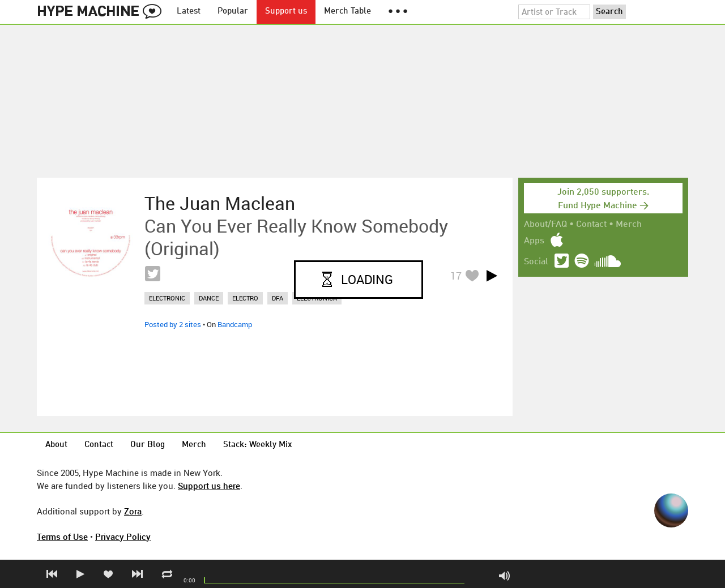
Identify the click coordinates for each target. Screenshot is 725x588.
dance (209, 298)
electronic (167, 298)
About (56, 445)
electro (245, 298)
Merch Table (347, 12)
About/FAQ (545, 225)
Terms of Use (62, 537)
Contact (591, 225)
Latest (189, 12)
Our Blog (148, 445)
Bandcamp (235, 324)
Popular (233, 12)
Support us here (209, 486)
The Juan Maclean (220, 203)
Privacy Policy (123, 537)
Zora (133, 511)
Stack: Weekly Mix (258, 445)
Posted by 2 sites (173, 324)
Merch (629, 225)
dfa (278, 298)
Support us (286, 12)
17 (456, 276)
